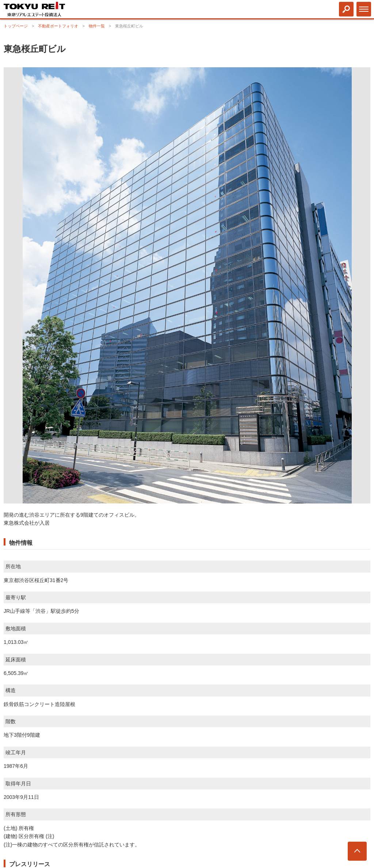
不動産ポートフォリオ (58, 26)
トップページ (16, 26)
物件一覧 (97, 26)
